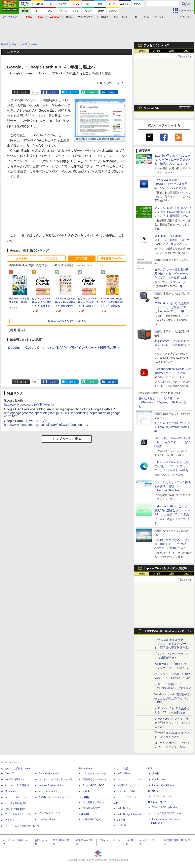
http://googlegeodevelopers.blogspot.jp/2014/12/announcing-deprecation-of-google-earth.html (63, 415)
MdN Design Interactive (130, 814)
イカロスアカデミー (128, 797)
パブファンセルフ (162, 796)
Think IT (9, 773)
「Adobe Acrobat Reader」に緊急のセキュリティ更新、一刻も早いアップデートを (173, 373)
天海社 (156, 773)
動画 (146, 17)
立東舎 (86, 791)
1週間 (172, 51)
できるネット (12, 820)
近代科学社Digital (92, 819)
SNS (136, 17)
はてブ (72, 92)
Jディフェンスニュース (130, 779)
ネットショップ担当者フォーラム (57, 779)
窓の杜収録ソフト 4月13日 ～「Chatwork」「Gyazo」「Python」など (162, 402)
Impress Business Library (52, 785)
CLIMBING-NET (91, 808)
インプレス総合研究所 (17, 785)
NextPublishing (47, 819)
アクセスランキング (156, 45)
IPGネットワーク (157, 802)
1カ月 (187, 51)
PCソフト (52, 258)
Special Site (152, 108)
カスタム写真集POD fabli (167, 813)
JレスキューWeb (126, 791)
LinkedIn (112, 92)
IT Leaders (11, 791)
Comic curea (159, 779)
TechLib (121, 825)
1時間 (142, 51)
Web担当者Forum (14, 779)
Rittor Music (85, 769)
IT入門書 (82, 258)
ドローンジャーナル (16, 797)
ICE (150, 769)
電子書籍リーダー (111, 258)
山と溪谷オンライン (93, 802)
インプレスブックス (50, 813)
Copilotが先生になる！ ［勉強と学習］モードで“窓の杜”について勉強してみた (172, 544)
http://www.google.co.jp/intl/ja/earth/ (29, 404)
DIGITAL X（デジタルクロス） (55, 797)
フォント (159, 17)
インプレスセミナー (50, 791)
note (92, 92)
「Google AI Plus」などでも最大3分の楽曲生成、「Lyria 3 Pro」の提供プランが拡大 (172, 510)
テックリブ (119, 820)
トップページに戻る (67, 439)
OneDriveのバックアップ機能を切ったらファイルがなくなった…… (173, 723)
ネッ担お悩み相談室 (16, 803)
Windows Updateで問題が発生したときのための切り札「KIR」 (172, 698)
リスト (35, 92)
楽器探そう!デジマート (95, 779)
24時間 (156, 51)
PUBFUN (153, 791)
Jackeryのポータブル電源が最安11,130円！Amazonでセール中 (172, 345)
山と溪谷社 (85, 797)
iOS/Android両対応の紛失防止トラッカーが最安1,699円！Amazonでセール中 (172, 307)
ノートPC (22, 258)
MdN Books (124, 808)
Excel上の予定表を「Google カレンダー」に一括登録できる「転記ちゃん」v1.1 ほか (173, 160)
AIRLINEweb (124, 773)
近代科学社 (85, 814)
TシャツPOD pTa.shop (165, 807)
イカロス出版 (121, 769)
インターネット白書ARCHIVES (22, 826)
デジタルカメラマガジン (18, 814)
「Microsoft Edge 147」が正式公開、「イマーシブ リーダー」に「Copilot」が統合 (172, 466)
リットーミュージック (95, 773)
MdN (116, 803)
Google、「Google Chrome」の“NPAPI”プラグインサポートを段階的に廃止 (64, 348)
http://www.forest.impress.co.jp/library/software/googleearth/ (46, 425)
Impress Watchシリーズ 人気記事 (165, 568)
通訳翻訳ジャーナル (128, 785)
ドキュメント (121, 17)
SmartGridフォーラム (50, 773)
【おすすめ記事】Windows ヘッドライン (168, 631)
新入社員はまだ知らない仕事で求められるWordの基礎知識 (173, 427)
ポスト (24, 92)
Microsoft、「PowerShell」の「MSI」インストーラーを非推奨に (173, 442)
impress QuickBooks (163, 785)
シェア (52, 92)
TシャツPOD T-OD (94, 785)
